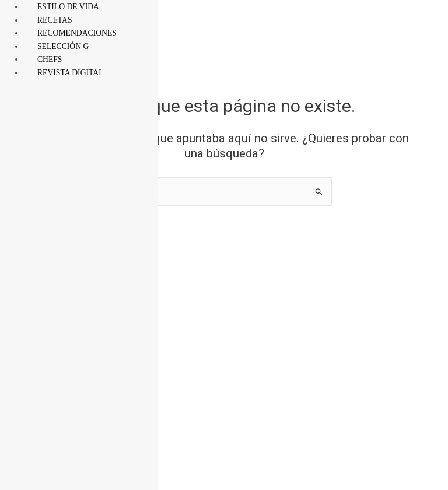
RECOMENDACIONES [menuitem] (77, 33)
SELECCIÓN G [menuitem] (63, 46)
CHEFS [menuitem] (50, 59)
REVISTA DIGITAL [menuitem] (71, 73)
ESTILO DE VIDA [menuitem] (68, 7)
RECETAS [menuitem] (55, 20)
